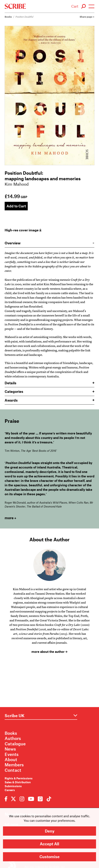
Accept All (49, 844)
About (11, 759)
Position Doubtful (24, 17)
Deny (50, 831)
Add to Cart (16, 206)
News (10, 749)
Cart (75, 6)
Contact (13, 770)
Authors (13, 738)
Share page (87, 17)
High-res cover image (23, 230)
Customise (49, 857)
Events (12, 754)
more (10, 518)
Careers (10, 790)
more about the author (49, 652)
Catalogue (15, 744)
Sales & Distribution (18, 782)
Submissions (13, 786)
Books (8, 17)
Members (14, 765)
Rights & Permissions (19, 778)
